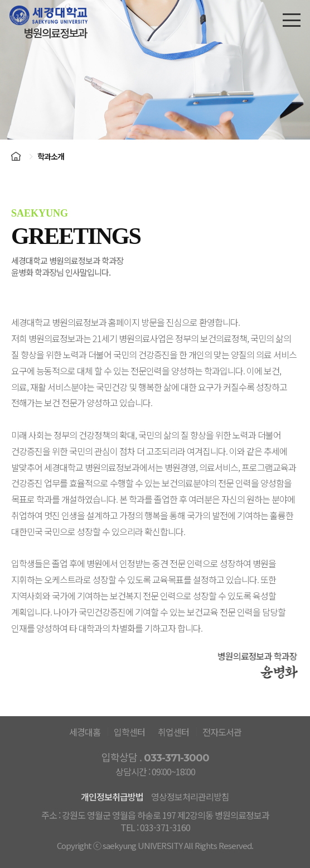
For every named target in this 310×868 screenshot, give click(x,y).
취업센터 (173, 732)
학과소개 (51, 156)
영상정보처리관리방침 (190, 797)
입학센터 (129, 732)
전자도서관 (222, 732)
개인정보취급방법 (112, 797)
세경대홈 (85, 732)
